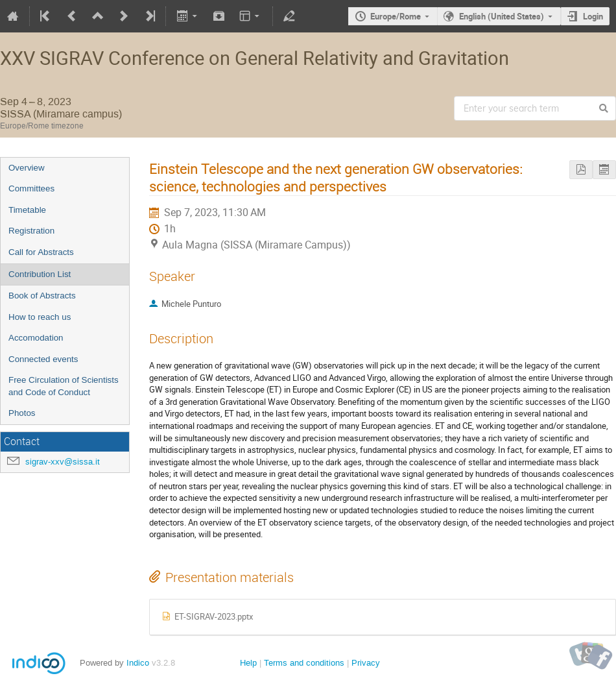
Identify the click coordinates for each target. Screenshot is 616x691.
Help (248, 663)
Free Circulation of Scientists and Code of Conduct (64, 386)
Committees (31, 188)
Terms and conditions (304, 663)
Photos (22, 413)
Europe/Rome (396, 16)
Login (593, 16)
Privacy (366, 663)
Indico (138, 663)
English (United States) (502, 16)
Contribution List (40, 274)
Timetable (27, 210)
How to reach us (40, 317)
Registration (31, 231)
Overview (27, 168)
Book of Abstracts (42, 296)
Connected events (43, 359)
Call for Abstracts (41, 252)
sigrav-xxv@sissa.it (63, 462)
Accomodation (36, 338)
